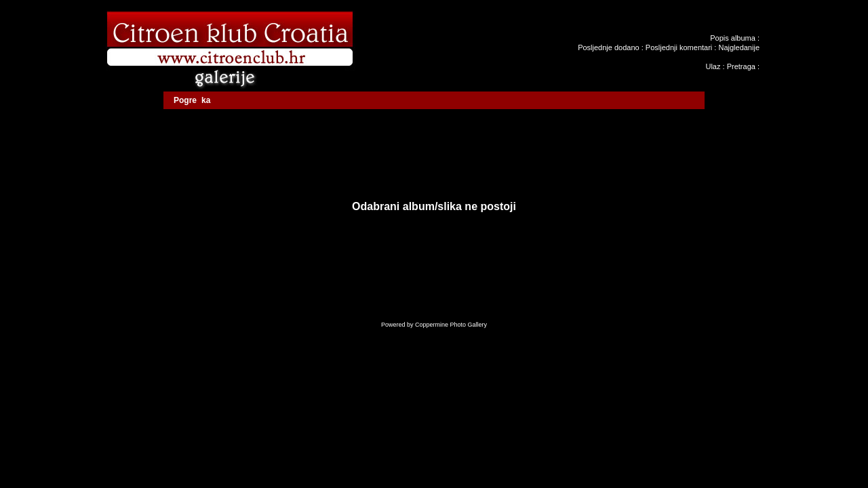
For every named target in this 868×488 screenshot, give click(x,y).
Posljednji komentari (679, 47)
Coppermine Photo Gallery (451, 325)
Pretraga (741, 66)
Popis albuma (733, 38)
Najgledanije (739, 47)
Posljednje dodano (609, 47)
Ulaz (713, 66)
